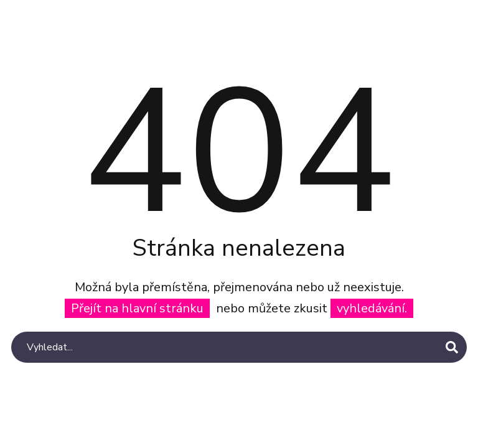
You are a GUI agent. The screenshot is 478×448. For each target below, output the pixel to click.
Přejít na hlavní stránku (137, 308)
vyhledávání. (372, 308)
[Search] (239, 347)
